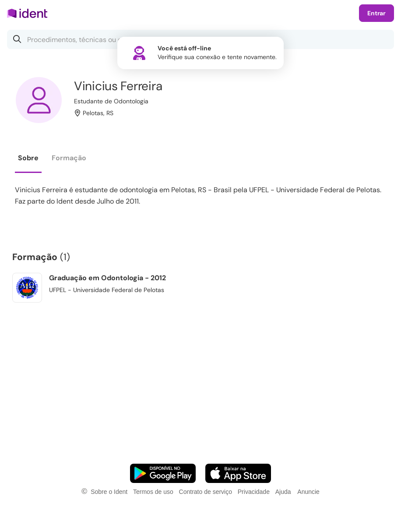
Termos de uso (153, 492)
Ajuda (283, 492)
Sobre (28, 158)
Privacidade (254, 492)
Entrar (376, 13)
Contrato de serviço (206, 492)
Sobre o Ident (109, 492)
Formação (69, 158)
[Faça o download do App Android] (163, 473)
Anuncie (308, 492)
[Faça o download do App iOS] (238, 473)
